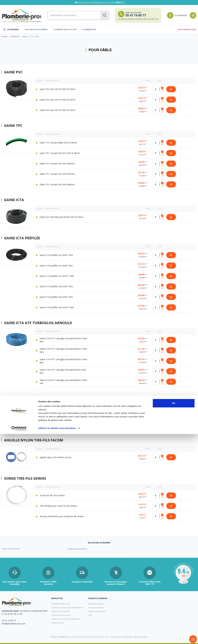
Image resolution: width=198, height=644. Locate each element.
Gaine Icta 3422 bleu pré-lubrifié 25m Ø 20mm (62, 217)
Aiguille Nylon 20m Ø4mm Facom (56, 457)
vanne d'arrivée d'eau (11, 549)
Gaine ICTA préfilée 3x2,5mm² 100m (57, 307)
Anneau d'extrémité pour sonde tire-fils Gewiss (62, 516)
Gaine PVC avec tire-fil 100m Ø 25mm (58, 110)
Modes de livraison (96, 604)
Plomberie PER (89, 29)
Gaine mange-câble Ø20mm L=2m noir (58, 414)
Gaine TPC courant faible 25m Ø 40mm (58, 143)
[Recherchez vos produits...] (78, 15)
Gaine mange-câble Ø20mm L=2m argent (59, 425)
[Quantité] (158, 89)
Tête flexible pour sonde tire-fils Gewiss (58, 506)
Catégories (11, 30)
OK (174, 613)
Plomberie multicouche (65, 29)
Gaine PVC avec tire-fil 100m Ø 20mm (58, 100)
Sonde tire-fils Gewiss (25, 478)
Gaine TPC (13, 126)
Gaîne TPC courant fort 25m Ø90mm (57, 184)
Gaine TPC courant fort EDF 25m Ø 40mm (60, 153)
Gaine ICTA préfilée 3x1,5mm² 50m (56, 266)
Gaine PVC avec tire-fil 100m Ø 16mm (58, 89)
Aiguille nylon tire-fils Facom (34, 440)
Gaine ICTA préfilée (22, 238)
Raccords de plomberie (36, 29)
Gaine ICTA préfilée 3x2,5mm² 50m (56, 297)
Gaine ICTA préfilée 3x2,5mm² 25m (56, 286)
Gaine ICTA (14, 200)
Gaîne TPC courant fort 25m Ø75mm (57, 174)
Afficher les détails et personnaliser (57, 638)
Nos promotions (187, 29)
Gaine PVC (13, 72)
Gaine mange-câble (23, 397)
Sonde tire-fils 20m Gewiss (52, 495)
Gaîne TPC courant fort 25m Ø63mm (57, 164)
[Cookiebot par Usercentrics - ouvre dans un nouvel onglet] (19, 638)
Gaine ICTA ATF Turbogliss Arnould (38, 323)
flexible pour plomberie (77, 549)
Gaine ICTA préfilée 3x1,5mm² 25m (56, 255)
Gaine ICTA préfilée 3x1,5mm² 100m (57, 276)
